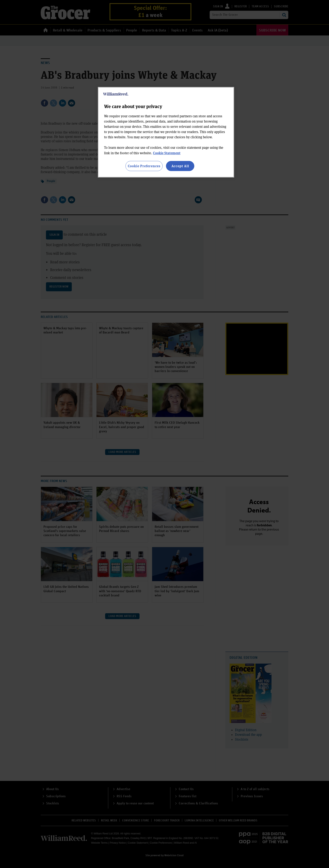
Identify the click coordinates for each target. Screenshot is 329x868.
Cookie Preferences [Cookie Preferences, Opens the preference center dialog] (144, 166)
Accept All (180, 166)
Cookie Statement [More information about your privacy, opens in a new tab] (167, 153)
